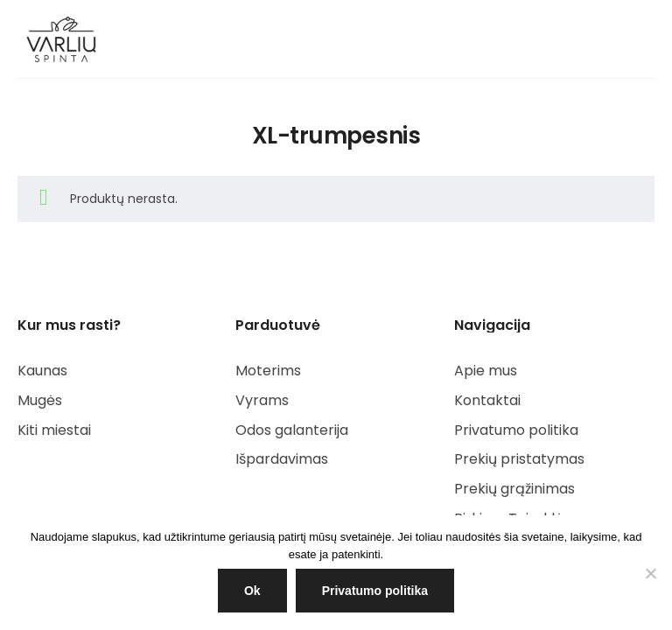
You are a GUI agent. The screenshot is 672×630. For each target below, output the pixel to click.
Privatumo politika (375, 591)
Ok (252, 591)
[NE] (650, 573)
